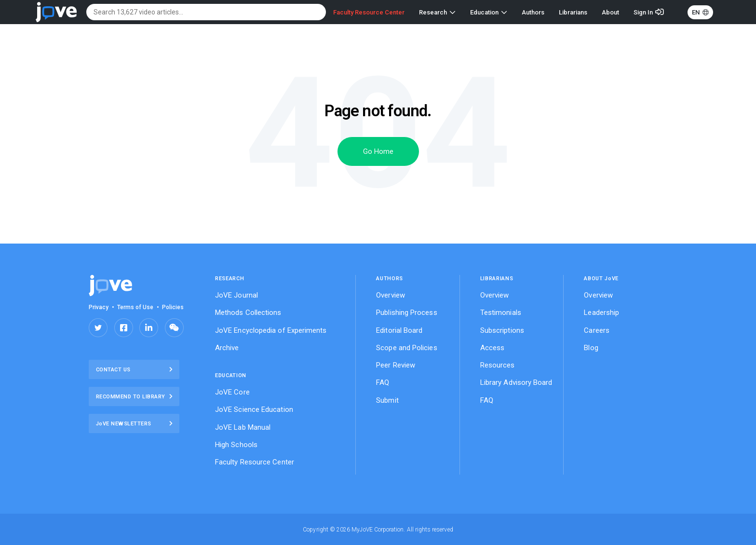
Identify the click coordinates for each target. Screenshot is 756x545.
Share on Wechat (174, 328)
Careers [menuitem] (597, 330)
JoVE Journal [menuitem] (236, 295)
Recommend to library (135, 396)
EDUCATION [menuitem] (231, 375)
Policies (173, 307)
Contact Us (135, 369)
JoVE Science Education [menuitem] (254, 409)
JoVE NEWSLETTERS (135, 423)
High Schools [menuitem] (236, 445)
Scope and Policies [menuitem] (406, 348)
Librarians (573, 12)
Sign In (643, 12)
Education (489, 12)
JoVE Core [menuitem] (232, 392)
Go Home (378, 151)
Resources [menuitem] (498, 365)
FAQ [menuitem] (383, 382)
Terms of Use (135, 307)
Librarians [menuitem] (497, 279)
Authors (533, 12)
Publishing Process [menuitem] (406, 313)
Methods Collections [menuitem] (248, 313)
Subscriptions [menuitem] (502, 330)
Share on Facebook (124, 328)
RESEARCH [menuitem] (229, 279)
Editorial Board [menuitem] (399, 330)
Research (437, 12)
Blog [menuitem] (591, 348)
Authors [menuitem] (390, 279)
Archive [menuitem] (227, 348)
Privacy (99, 307)
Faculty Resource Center (369, 12)
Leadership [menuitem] (601, 313)
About (610, 12)
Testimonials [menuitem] (501, 313)
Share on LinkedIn (149, 328)
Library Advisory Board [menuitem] (516, 382)
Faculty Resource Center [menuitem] (255, 462)
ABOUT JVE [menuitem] (601, 279)
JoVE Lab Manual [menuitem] (243, 427)
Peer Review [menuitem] (396, 365)
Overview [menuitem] (391, 295)
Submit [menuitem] (387, 400)
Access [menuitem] (492, 348)
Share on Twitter (98, 328)
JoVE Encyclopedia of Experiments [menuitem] (271, 330)
